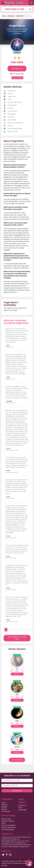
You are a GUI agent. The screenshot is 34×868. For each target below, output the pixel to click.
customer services (7, 845)
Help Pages (22, 810)
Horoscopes (6, 811)
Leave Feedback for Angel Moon (17, 638)
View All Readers (17, 760)
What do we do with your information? (8, 829)
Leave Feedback (17, 78)
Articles (4, 809)
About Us (5, 805)
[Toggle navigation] (31, 3)
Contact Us (22, 805)
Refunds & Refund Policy (8, 822)
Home (4, 16)
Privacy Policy (6, 819)
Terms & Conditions (8, 825)
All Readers (11, 16)
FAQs (20, 808)
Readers (4, 807)
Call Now (17, 69)
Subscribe (17, 791)
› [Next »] (31, 630)
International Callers (20, 863)
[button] (17, 9)
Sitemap (4, 865)
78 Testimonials (17, 74)
